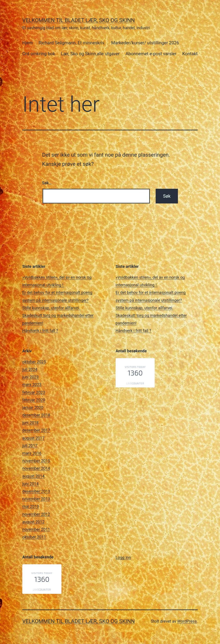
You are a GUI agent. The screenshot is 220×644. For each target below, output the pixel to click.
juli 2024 (30, 369)
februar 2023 (34, 392)
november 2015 (36, 461)
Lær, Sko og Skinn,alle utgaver (90, 54)
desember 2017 (36, 430)
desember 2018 (36, 415)
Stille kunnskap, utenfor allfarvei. (51, 308)
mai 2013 (31, 506)
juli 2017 (30, 446)
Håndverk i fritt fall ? (40, 331)
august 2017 (33, 438)
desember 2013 (36, 491)
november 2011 (36, 529)
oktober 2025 (34, 362)
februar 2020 (34, 400)
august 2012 (33, 522)
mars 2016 (32, 453)
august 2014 (33, 476)
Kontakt (190, 54)
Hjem (27, 43)
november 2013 (36, 499)
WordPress (187, 621)
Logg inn (123, 557)
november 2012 (36, 514)
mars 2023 (32, 385)
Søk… (47, 183)
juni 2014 (30, 484)
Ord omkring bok (39, 54)
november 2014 (36, 468)
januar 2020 (33, 407)
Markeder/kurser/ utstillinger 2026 (145, 43)
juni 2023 (30, 377)
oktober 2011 (34, 537)
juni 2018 (30, 423)
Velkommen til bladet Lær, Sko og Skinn (78, 20)
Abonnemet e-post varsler (151, 54)
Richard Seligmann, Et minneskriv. (72, 43)
